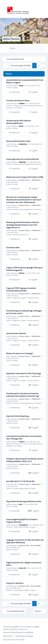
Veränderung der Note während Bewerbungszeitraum (18, 122)
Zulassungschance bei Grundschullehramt (23, 159)
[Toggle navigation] (45, 9)
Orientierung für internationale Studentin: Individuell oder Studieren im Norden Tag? (23, 395)
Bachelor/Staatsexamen (21, 234)
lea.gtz (21, 85)
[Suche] (39, 48)
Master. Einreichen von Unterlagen (20, 353)
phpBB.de (30, 632)
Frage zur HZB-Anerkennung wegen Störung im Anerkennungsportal (24, 269)
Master (16, 88)
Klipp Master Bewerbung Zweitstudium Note (24, 501)
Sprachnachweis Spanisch (16, 333)
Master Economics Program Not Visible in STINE (25, 177)
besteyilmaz (23, 144)
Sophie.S (22, 442)
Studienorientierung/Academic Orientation (28, 164)
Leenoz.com (23, 629)
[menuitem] (8, 636)
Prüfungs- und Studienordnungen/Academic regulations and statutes (25, 107)
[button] (44, 66)
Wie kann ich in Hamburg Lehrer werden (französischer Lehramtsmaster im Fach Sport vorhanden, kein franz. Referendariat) (24, 200)
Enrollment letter (13, 248)
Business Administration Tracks (18, 141)
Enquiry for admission (15, 583)
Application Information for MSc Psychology (24, 373)
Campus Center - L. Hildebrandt (29, 180)
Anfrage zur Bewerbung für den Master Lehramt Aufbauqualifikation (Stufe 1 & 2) (25, 460)
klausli (21, 126)
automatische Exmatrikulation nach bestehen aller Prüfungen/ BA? (24, 437)
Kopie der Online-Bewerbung (18, 416)
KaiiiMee (22, 103)
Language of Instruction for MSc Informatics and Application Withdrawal (25, 541)
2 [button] (39, 66)
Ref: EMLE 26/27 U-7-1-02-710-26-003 (20, 481)
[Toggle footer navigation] (3, 620)
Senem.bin (23, 568)
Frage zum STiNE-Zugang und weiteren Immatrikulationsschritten (21, 289)
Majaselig (22, 162)
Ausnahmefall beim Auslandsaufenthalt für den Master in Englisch (25, 81)
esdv (20, 504)
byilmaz (22, 273)
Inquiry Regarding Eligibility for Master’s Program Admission (22, 521)
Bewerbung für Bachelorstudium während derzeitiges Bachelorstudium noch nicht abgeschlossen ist (23, 225)
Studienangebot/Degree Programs (25, 488)
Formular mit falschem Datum (18, 101)
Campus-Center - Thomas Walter (30, 545)
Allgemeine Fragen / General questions (26, 298)
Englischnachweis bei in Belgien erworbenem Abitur (24, 564)
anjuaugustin (23, 525)
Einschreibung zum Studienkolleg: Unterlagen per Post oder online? (24, 312)
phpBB (15, 627)
